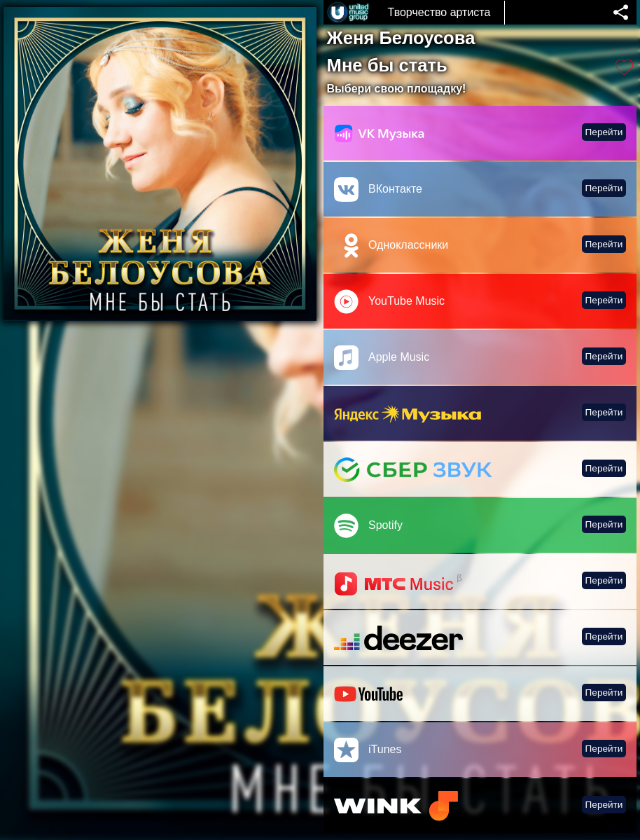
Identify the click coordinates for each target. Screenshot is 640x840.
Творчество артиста (439, 12)
